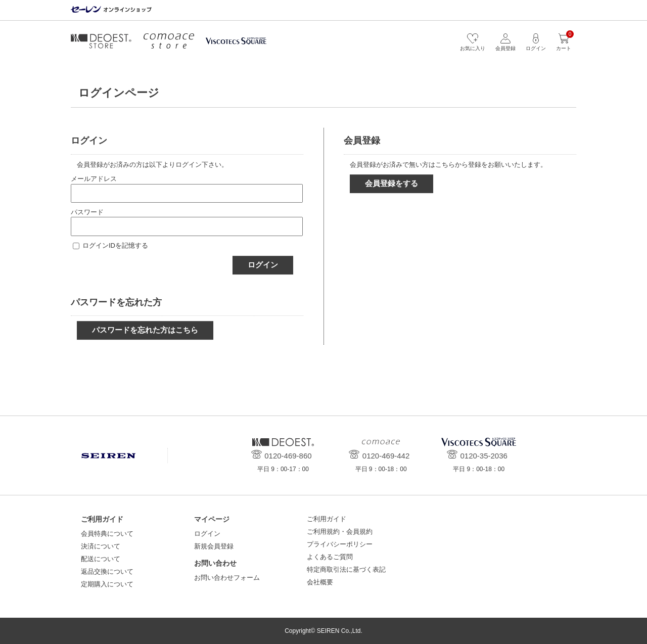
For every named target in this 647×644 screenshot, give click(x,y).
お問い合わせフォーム (227, 578)
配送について (101, 559)
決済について (101, 546)
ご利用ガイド (327, 519)
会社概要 (320, 582)
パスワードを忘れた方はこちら (145, 330)
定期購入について (107, 584)
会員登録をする (391, 183)
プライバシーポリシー (340, 544)
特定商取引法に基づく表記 (346, 569)
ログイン (263, 265)
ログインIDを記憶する (115, 245)
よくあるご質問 (330, 557)
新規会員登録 (214, 546)
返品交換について (107, 571)
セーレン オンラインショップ (111, 10)
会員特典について (107, 534)
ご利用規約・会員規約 (340, 532)
